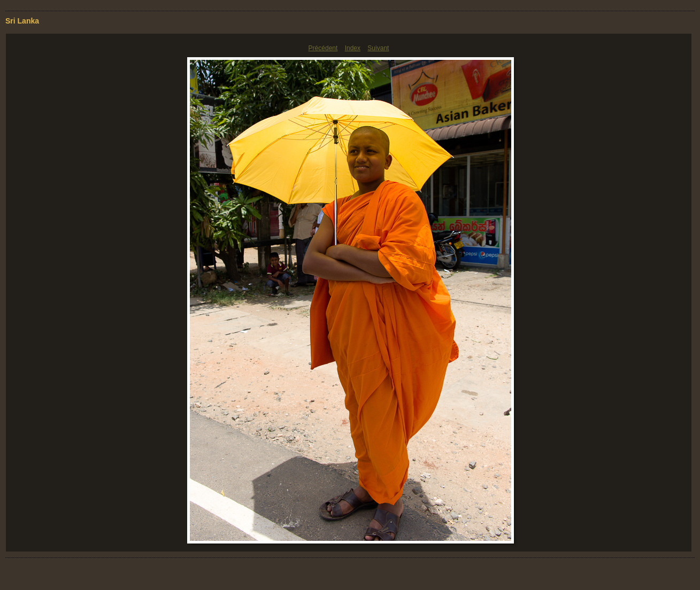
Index (353, 48)
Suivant (378, 48)
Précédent (323, 48)
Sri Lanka (22, 21)
